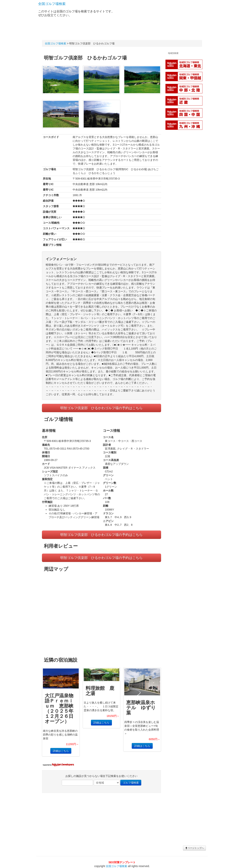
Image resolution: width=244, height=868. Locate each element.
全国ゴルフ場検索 (52, 4)
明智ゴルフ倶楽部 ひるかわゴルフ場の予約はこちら (101, 408)
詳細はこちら (61, 751)
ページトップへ (194, 848)
